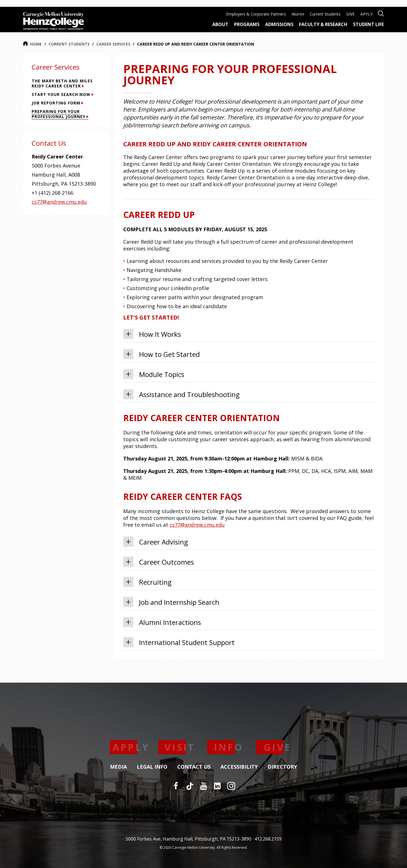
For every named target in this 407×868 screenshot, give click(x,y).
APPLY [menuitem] (366, 14)
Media (118, 767)
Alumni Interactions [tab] (162, 622)
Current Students (69, 44)
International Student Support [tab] (179, 642)
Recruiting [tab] (147, 582)
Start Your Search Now (63, 94)
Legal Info (152, 767)
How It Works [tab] (152, 334)
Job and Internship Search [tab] (171, 602)
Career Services (113, 44)
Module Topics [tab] (154, 374)
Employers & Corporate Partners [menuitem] (256, 14)
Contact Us (194, 767)
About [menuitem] (220, 24)
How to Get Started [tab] (162, 354)
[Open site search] (381, 13)
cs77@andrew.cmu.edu (197, 525)
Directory (282, 767)
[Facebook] (176, 786)
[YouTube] (203, 786)
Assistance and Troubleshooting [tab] (181, 394)
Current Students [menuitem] (325, 14)
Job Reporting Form (58, 103)
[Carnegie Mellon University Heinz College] (54, 22)
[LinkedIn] (217, 786)
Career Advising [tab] (156, 542)
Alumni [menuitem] (298, 14)
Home (33, 44)
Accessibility (239, 767)
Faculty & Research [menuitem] (323, 24)
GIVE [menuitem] (350, 14)
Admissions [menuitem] (279, 24)
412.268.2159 (268, 839)
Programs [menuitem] (247, 24)
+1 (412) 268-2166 (52, 193)
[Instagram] (231, 786)
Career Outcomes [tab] (159, 562)
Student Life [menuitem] (368, 24)
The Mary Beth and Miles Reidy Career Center (62, 83)
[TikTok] (190, 786)
